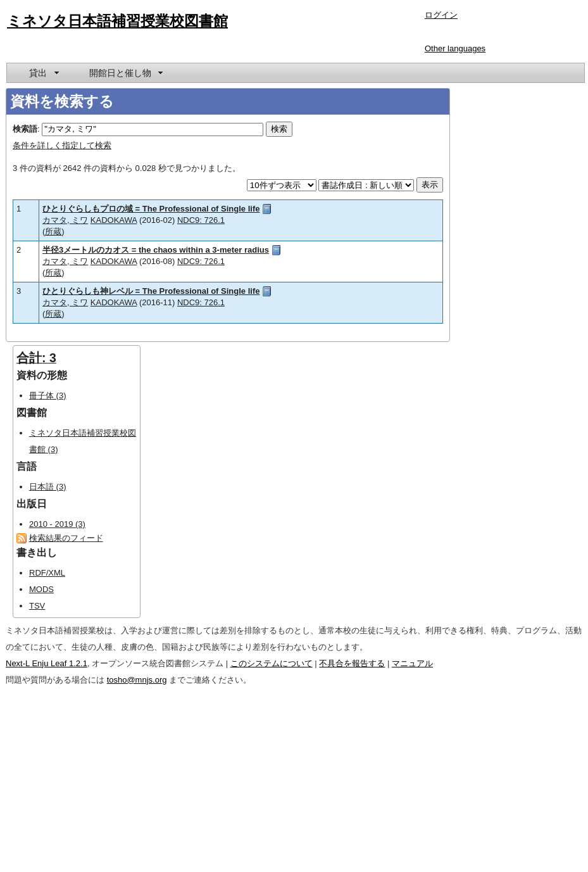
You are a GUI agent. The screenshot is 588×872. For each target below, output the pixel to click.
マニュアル (412, 663)
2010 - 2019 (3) (57, 524)
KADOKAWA (114, 220)
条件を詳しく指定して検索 (62, 145)
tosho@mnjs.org (137, 680)
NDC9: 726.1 (201, 220)
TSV (37, 606)
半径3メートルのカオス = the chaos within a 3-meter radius (156, 250)
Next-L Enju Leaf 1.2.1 (47, 663)
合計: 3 (36, 358)
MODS (41, 589)
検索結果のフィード (66, 538)
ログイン (441, 15)
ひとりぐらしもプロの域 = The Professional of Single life (151, 209)
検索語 (25, 129)
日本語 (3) (48, 487)
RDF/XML (47, 573)
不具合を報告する (352, 663)
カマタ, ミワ (65, 220)
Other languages (455, 48)
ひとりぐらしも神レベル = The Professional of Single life (151, 291)
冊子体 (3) (48, 395)
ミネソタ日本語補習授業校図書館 (117, 21)
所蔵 (53, 231)
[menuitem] (43, 73)
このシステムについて (272, 663)
